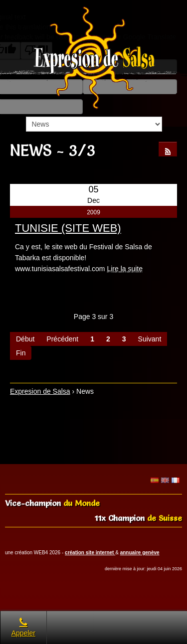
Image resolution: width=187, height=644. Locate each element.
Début (25, 339)
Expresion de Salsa (40, 391)
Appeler (23, 627)
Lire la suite (125, 269)
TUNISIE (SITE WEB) (68, 228)
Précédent (62, 339)
